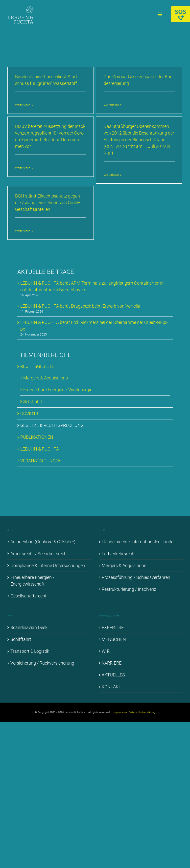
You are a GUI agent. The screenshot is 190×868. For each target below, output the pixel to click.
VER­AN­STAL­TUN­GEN (41, 461)
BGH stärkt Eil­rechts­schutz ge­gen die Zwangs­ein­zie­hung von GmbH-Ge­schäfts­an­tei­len (48, 203)
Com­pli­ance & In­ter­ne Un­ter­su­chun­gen (48, 565)
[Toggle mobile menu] (160, 14)
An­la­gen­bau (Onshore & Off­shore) (43, 542)
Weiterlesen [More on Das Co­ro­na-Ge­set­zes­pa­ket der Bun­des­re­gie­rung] (111, 105)
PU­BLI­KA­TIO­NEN (37, 437)
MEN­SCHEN (114, 639)
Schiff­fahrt (21, 639)
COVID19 (29, 413)
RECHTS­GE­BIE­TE (37, 366)
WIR (106, 651)
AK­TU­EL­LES (113, 675)
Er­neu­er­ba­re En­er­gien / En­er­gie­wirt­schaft (32, 581)
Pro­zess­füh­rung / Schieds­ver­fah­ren (136, 577)
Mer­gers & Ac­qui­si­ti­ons (46, 378)
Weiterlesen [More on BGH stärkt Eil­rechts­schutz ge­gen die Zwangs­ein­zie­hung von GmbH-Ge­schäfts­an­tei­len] (23, 231)
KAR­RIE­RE (112, 663)
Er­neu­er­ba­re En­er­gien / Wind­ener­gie (58, 390)
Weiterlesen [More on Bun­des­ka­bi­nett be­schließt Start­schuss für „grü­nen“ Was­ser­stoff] (23, 105)
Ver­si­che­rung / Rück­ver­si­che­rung (42, 663)
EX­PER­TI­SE (113, 627)
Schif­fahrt (33, 402)
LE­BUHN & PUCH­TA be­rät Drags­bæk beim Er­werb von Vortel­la (80, 306)
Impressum (120, 712)
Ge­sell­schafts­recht (28, 596)
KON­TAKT (111, 687)
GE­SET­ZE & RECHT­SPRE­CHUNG (52, 425)
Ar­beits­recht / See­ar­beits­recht (39, 554)
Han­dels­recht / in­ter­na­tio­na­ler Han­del (138, 542)
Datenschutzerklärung (142, 712)
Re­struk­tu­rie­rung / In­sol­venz (129, 589)
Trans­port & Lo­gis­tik (30, 651)
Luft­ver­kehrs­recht (119, 554)
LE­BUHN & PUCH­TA (40, 449)
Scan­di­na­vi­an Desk (29, 627)
